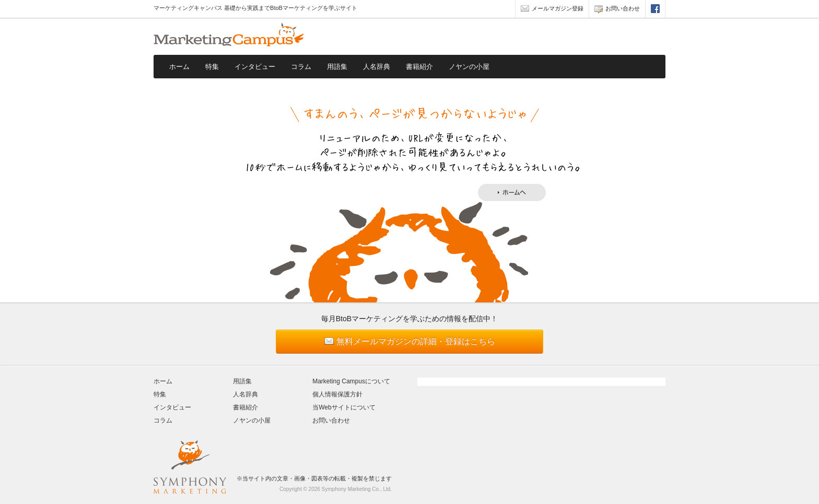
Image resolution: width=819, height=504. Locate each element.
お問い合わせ (617, 10)
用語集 (337, 67)
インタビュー (255, 67)
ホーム (179, 67)
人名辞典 (377, 67)
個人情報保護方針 (337, 394)
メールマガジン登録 (552, 10)
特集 (212, 67)
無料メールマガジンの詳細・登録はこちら (416, 341)
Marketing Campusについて (351, 381)
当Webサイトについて (344, 407)
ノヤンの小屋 (469, 67)
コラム (301, 67)
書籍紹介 (419, 67)
